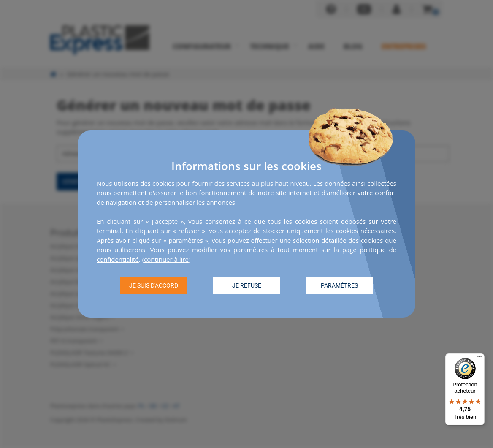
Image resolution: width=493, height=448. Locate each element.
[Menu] (479, 358)
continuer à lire (166, 259)
